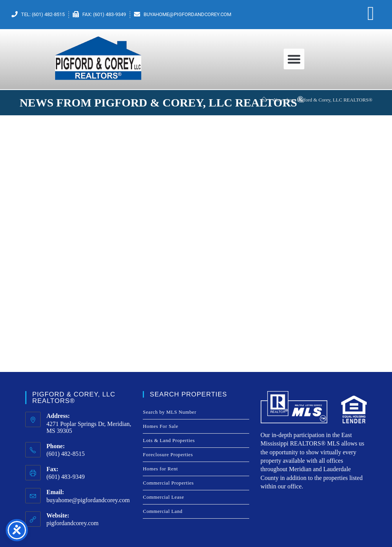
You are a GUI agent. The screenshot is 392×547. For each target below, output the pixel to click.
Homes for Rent (160, 469)
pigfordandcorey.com (72, 523)
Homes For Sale (160, 426)
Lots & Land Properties (169, 440)
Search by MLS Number (169, 412)
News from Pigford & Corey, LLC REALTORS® (323, 100)
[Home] (264, 100)
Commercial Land (163, 511)
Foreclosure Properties (168, 454)
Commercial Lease (163, 497)
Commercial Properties (168, 483)
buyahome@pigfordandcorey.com (88, 500)
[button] (294, 59)
